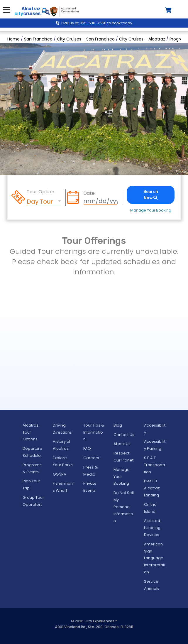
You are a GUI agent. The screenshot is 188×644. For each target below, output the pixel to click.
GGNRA (60, 474)
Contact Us (124, 435)
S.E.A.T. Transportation (155, 465)
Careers (91, 458)
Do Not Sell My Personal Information (124, 507)
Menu (7, 10)
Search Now (151, 195)
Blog (118, 425)
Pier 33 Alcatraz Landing (152, 488)
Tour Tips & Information (94, 432)
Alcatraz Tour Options (31, 432)
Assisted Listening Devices (152, 528)
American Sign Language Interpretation (155, 558)
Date (89, 193)
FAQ (87, 448)
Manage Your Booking (151, 210)
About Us (122, 444)
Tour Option (40, 192)
